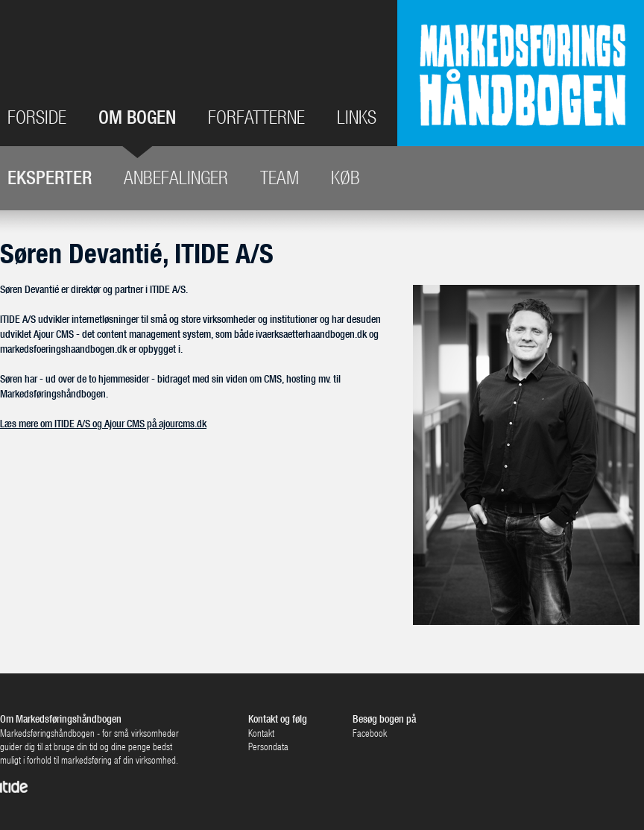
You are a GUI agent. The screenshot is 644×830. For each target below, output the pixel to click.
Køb (345, 177)
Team (280, 177)
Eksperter (50, 177)
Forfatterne (256, 117)
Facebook (370, 733)
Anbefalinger (176, 177)
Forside (37, 117)
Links (357, 117)
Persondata (268, 747)
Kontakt (261, 733)
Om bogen (137, 118)
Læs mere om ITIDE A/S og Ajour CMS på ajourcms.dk (103, 424)
